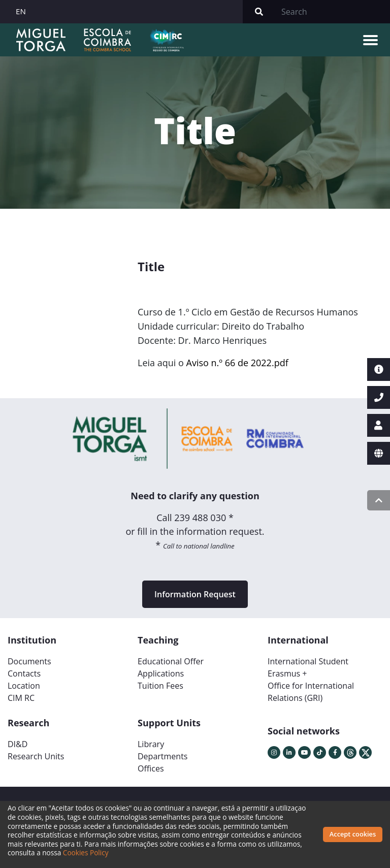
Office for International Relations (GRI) (311, 692)
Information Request (195, 594)
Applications (161, 673)
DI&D (18, 744)
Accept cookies (353, 834)
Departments (162, 756)
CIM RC (21, 698)
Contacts (24, 673)
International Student (308, 661)
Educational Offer (171, 661)
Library (151, 744)
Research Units (36, 756)
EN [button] (21, 11)
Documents (29, 661)
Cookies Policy (86, 853)
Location (24, 686)
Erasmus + (287, 673)
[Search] (333, 12)
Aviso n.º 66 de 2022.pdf (237, 363)
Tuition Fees (160, 686)
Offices (151, 768)
